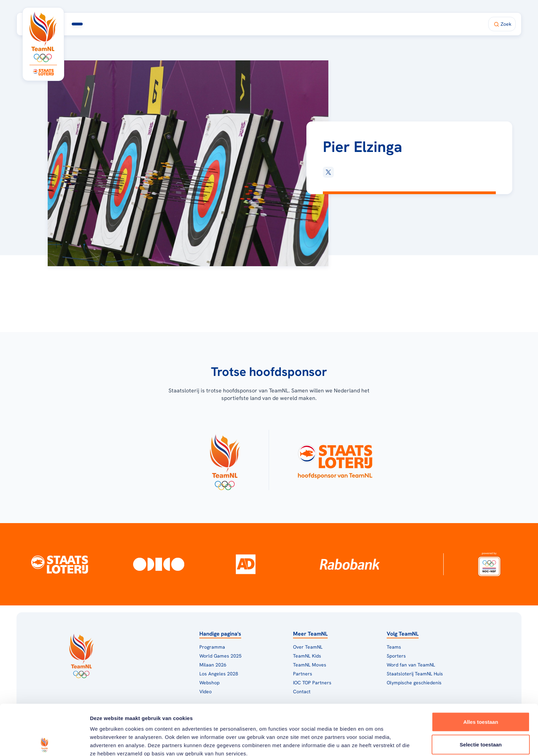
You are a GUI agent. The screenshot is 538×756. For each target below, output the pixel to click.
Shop (338, 24)
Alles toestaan (481, 671)
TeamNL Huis (246, 24)
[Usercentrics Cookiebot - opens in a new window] (44, 743)
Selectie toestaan (481, 694)
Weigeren (481, 716)
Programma (148, 24)
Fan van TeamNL (298, 24)
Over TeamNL (308, 647)
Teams (394, 647)
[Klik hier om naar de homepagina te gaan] (43, 37)
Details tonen (371, 742)
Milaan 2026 (195, 24)
